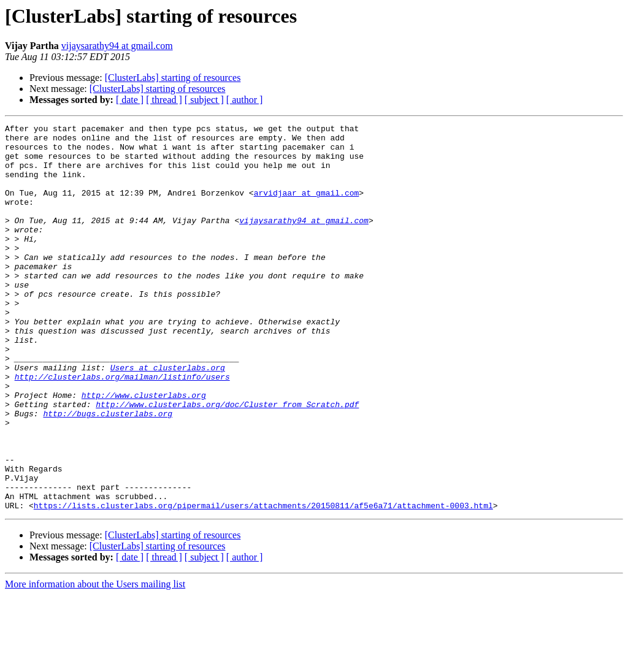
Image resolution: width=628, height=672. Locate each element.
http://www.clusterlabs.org (144, 450)
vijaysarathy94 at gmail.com (117, 46)
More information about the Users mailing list (95, 661)
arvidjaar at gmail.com (307, 207)
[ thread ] (164, 100)
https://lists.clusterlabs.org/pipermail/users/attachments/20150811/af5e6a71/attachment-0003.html (263, 582)
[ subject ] (204, 100)
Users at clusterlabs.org (168, 417)
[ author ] (245, 100)
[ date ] (130, 100)
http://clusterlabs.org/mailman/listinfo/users (122, 428)
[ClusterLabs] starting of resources (173, 78)
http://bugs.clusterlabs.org (108, 472)
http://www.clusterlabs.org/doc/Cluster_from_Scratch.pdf (227, 461)
